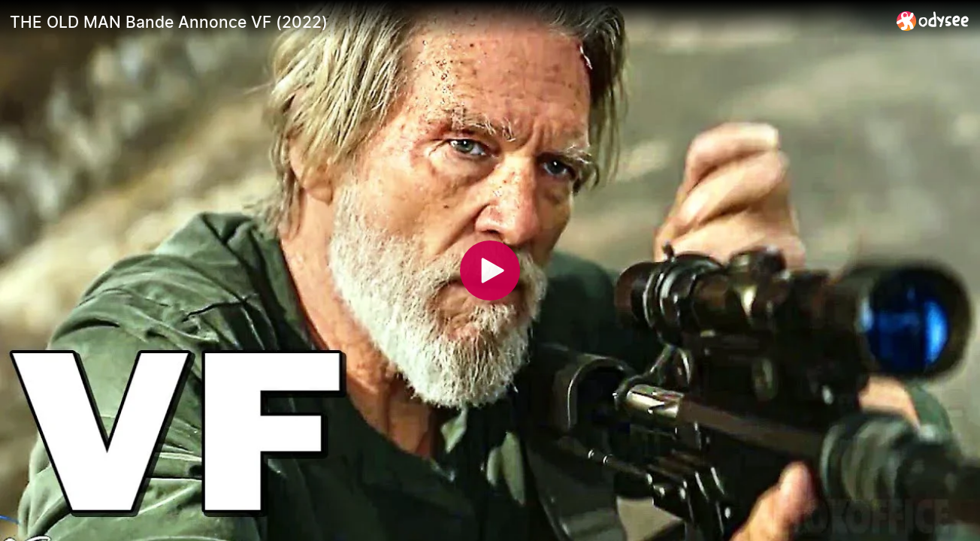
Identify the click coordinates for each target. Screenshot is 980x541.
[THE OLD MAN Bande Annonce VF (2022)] (447, 22)
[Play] (490, 270)
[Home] (933, 21)
